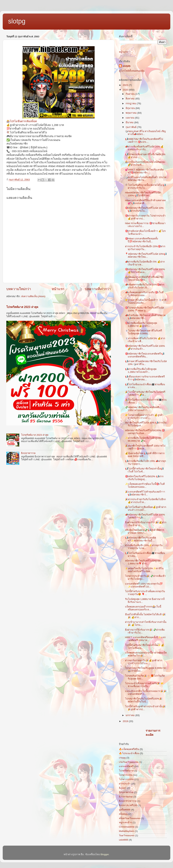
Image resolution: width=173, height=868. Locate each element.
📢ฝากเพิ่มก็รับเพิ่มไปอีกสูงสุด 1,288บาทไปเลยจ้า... (141, 370)
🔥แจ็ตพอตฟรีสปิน (129, 749)
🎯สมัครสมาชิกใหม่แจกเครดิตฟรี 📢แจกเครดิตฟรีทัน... (145, 355)
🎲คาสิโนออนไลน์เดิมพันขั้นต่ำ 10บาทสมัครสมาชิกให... (146, 179)
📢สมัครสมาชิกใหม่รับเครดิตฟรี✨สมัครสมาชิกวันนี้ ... (141, 539)
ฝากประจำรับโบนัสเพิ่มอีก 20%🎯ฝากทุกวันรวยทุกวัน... (145, 248)
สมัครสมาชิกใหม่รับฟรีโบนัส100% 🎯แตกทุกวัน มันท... (145, 432)
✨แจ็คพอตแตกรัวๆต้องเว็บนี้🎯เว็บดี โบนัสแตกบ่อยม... (145, 485)
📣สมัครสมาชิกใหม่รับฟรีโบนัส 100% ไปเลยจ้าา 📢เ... (145, 516)
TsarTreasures (127, 835)
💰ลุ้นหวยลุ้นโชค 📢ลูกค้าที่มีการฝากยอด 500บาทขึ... (145, 455)
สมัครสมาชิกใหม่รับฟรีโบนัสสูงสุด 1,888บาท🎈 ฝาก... (143, 562)
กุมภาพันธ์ (131, 127)
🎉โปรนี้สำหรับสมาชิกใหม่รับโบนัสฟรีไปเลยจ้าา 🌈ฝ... (145, 393)
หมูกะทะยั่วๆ (125, 822)
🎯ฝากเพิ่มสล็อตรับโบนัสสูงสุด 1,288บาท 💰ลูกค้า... (141, 324)
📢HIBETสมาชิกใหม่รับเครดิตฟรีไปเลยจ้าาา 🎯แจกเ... (144, 140)
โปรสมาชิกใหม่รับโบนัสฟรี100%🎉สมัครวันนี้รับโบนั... (144, 700)
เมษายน (130, 118)
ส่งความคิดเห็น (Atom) (33, 296)
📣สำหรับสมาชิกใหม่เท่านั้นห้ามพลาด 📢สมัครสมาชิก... (145, 317)
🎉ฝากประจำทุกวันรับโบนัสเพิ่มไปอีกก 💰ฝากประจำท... (145, 501)
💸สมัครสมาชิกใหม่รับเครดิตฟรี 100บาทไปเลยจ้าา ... (142, 409)
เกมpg (122, 758)
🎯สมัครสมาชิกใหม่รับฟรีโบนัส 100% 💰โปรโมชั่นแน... (145, 271)
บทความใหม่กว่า (19, 289)
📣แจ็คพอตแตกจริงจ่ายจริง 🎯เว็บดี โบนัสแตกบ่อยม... (144, 294)
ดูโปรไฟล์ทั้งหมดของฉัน (132, 71)
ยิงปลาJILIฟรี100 (128, 805)
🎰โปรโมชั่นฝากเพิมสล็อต (22, 121)
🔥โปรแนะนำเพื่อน (129, 753)
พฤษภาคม (131, 113)
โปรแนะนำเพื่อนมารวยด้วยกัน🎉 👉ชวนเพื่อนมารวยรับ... (145, 685)
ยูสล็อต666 (125, 810)
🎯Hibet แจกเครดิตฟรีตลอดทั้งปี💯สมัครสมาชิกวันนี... (142, 240)
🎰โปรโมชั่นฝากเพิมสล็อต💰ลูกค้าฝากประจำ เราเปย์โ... (146, 509)
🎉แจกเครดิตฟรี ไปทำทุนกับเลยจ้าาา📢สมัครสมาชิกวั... (145, 493)
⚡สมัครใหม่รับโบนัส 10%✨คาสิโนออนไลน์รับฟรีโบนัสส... (144, 570)
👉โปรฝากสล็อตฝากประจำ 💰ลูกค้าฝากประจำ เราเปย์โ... (144, 416)
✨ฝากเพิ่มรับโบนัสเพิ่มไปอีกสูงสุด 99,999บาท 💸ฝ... (143, 439)
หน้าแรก (58, 289)
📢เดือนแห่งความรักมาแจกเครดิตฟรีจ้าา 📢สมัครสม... (145, 378)
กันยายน (130, 94)
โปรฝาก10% (126, 775)
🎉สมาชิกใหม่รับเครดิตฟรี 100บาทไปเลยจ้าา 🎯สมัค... (145, 447)
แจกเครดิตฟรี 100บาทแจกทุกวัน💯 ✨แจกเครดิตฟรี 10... (144, 585)
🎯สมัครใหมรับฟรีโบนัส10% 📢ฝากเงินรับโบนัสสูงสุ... (144, 478)
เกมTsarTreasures (129, 762)
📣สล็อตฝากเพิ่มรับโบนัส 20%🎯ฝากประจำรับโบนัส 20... (145, 286)
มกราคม (130, 715)
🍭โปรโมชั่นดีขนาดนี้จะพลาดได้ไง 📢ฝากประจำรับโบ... (146, 186)
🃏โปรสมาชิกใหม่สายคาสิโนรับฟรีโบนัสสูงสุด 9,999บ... (144, 332)
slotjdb (127, 66)
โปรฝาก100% (126, 779)
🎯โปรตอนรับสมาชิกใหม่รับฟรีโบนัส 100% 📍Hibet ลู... (144, 309)
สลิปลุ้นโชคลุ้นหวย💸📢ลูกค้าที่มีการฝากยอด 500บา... (145, 531)
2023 (126, 85)
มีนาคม (130, 122)
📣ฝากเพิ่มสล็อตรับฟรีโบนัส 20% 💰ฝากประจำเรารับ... (144, 148)
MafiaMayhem (127, 831)
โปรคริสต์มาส (126, 771)
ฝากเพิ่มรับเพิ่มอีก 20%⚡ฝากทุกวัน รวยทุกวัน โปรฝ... (144, 547)
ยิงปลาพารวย (28, 453)
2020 (126, 90)
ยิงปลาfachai (126, 797)
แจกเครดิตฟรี (126, 766)
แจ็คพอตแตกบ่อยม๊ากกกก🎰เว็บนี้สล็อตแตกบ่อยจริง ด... (143, 608)
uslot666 (124, 840)
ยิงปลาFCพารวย (128, 801)
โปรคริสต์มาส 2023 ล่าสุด (22, 307)
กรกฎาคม (131, 103)
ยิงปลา (123, 788)
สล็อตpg (123, 814)
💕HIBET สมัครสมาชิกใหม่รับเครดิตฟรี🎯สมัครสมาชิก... (144, 171)
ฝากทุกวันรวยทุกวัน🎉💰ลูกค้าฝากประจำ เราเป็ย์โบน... (144, 662)
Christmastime (127, 827)
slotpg (17, 21)
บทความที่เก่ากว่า (98, 289)
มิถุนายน (131, 108)
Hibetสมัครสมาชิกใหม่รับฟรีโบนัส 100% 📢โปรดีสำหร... (143, 194)
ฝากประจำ (125, 784)
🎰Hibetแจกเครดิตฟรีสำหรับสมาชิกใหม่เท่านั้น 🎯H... (144, 278)
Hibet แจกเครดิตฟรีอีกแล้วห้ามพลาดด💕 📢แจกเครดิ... (145, 202)
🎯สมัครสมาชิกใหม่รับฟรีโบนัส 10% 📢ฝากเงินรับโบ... (144, 209)
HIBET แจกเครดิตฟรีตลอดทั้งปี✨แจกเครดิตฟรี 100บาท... (145, 639)
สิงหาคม (130, 99)
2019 (126, 721)
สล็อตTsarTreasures (130, 818)
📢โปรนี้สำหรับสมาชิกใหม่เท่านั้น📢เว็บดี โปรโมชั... (144, 470)
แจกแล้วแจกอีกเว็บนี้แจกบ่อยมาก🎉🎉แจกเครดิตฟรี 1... (146, 693)
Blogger (105, 854)
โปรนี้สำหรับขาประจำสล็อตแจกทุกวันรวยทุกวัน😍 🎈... (145, 593)
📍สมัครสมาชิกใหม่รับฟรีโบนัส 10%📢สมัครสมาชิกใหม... (146, 255)
